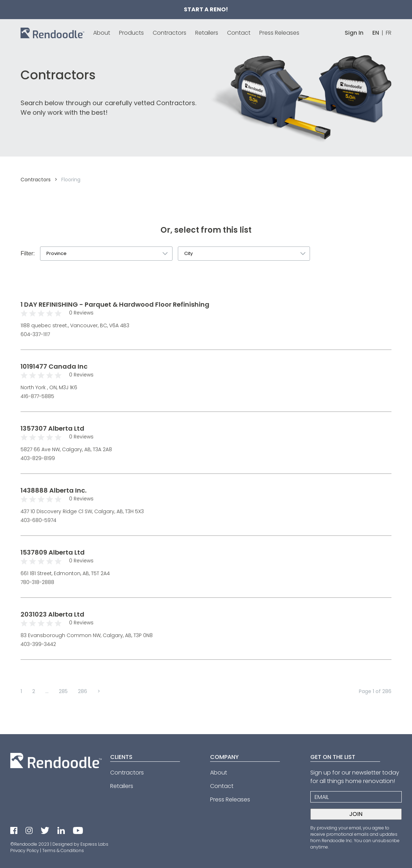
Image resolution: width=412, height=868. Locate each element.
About (102, 33)
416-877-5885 (37, 396)
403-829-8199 (38, 458)
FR (389, 33)
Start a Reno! (206, 9)
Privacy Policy (25, 850)
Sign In (354, 33)
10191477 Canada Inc (54, 366)
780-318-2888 (37, 582)
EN (376, 33)
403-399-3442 (38, 644)
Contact (239, 33)
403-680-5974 (38, 520)
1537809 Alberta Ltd (53, 552)
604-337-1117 (35, 334)
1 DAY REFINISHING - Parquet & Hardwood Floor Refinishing (115, 304)
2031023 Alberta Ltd (52, 614)
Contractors (170, 33)
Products (131, 33)
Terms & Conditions (63, 850)
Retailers (207, 33)
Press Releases (279, 33)
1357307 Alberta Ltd (52, 428)
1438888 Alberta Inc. (53, 490)
